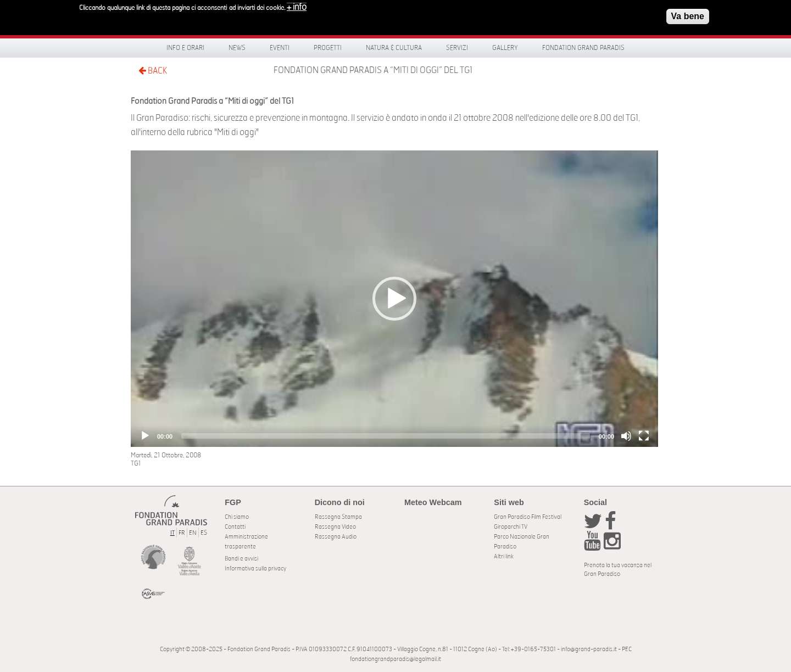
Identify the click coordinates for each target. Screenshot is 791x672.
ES (204, 533)
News (237, 48)
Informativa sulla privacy (255, 569)
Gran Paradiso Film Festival (528, 517)
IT (172, 533)
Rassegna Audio (336, 537)
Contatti (235, 527)
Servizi (457, 48)
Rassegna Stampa (338, 517)
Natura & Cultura (394, 48)
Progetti (328, 48)
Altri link (504, 556)
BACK (153, 71)
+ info (297, 7)
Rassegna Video (335, 527)
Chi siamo (237, 517)
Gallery (505, 48)
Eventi (280, 48)
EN (193, 533)
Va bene (688, 16)
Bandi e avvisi (241, 559)
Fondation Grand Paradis (583, 48)
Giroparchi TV (511, 527)
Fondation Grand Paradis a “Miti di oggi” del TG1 (373, 70)
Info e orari (185, 48)
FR (182, 533)
